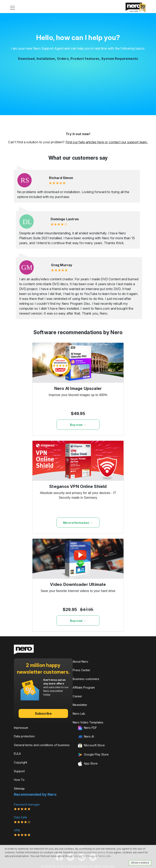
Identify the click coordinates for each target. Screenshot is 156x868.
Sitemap (19, 788)
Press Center (81, 670)
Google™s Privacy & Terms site (92, 856)
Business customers (86, 679)
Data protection (24, 736)
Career (77, 696)
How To (19, 780)
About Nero (80, 662)
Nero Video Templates (88, 722)
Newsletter (80, 705)
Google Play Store (93, 755)
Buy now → (78, 425)
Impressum (21, 728)
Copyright (21, 762)
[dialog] (148, 860)
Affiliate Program (84, 687)
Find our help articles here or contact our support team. (107, 142)
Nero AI (86, 736)
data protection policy (92, 852)
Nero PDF (87, 728)
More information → (78, 523)
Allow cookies (140, 863)
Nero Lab (79, 714)
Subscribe (43, 713)
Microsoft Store (91, 746)
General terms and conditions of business (42, 745)
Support (19, 771)
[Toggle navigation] (12, 8)
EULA (17, 754)
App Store (88, 764)
